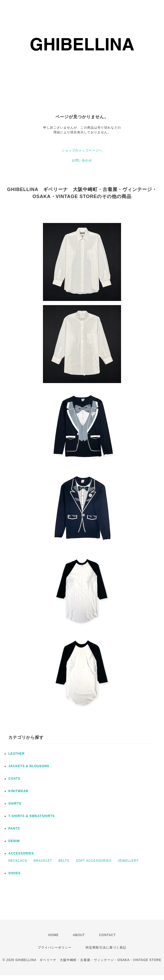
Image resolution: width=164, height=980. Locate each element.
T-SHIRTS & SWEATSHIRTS (31, 816)
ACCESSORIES (21, 853)
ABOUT (79, 935)
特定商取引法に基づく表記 (106, 948)
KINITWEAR (18, 791)
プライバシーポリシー (55, 948)
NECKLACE (18, 861)
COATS (14, 779)
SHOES (14, 873)
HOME (53, 935)
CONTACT (107, 935)
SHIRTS (15, 804)
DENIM (14, 841)
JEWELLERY (128, 861)
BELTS (64, 861)
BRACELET (43, 861)
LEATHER (17, 754)
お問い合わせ (82, 160)
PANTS (14, 828)
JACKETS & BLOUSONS (29, 766)
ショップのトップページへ (82, 150)
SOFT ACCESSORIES (94, 861)
